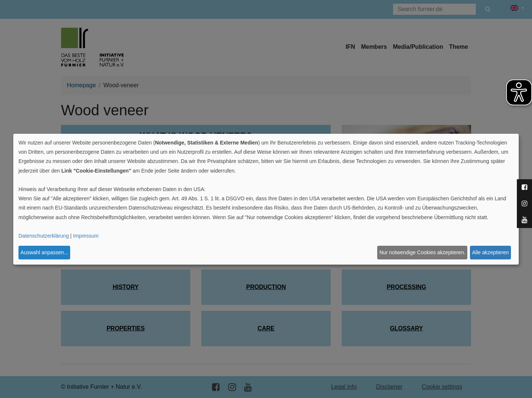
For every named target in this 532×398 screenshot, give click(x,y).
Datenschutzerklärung (44, 236)
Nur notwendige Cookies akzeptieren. (422, 252)
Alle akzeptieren (491, 252)
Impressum (86, 236)
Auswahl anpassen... (45, 252)
